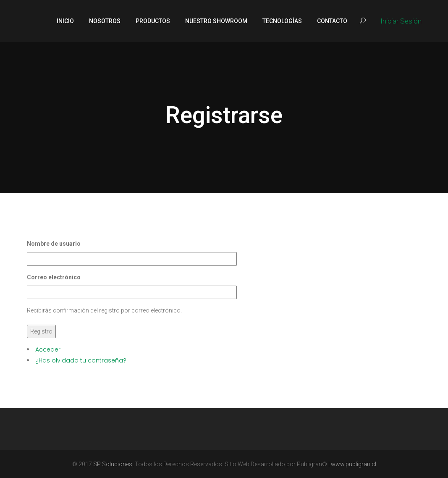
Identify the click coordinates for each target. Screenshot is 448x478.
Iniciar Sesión (401, 21)
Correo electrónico (54, 277)
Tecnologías (282, 21)
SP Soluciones (113, 464)
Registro (41, 331)
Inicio (65, 21)
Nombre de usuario (54, 244)
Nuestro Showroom (216, 21)
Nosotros (105, 21)
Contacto (332, 21)
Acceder (48, 349)
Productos (153, 21)
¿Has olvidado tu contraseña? (81, 360)
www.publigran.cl (354, 464)
